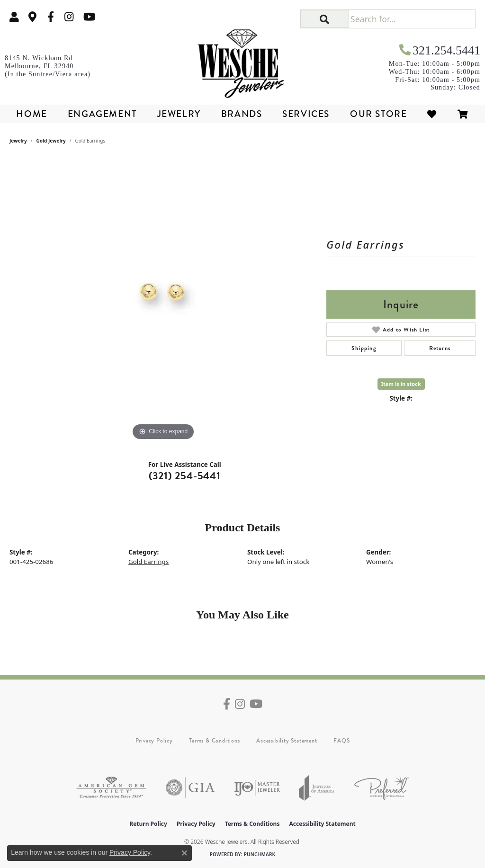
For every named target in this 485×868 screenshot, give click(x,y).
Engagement (102, 114)
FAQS (341, 741)
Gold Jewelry (51, 141)
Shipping (364, 348)
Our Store (378, 114)
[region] (163, 301)
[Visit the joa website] (317, 788)
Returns (440, 348)
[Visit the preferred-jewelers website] (382, 788)
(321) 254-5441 (185, 476)
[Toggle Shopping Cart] (463, 114)
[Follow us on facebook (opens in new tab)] (51, 17)
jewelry (18, 141)
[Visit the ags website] (111, 788)
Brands (242, 114)
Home (31, 114)
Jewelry (179, 114)
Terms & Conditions (214, 741)
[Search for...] (412, 19)
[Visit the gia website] (190, 788)
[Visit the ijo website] (257, 788)
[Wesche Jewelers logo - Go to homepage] (242, 61)
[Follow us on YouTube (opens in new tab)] (89, 17)
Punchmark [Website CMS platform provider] (260, 854)
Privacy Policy (154, 741)
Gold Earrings (148, 562)
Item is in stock (401, 384)
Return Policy (148, 824)
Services (306, 114)
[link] (33, 17)
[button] (14, 17)
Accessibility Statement (287, 741)
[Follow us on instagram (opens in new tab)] (69, 17)
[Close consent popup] (184, 853)
